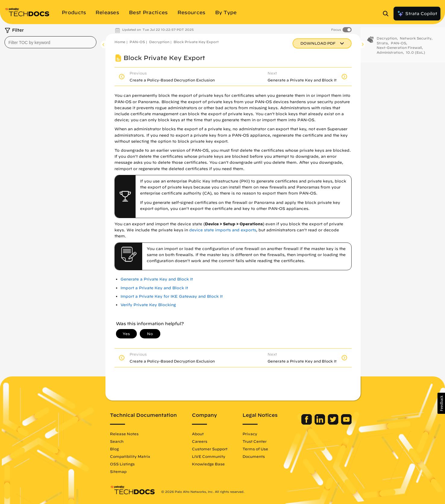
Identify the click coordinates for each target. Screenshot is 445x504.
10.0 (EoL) (415, 56)
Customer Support (210, 449)
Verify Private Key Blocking (148, 305)
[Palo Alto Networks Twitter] (334, 423)
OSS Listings (122, 464)
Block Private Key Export (196, 42)
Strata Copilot (417, 14)
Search (117, 441)
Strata (382, 46)
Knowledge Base (208, 464)
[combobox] (50, 42)
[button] (441, 403)
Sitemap (118, 471)
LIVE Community (209, 456)
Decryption (159, 42)
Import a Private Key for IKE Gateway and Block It (172, 296)
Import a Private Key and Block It (154, 288)
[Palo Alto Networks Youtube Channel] (346, 423)
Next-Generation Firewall (399, 51)
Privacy (250, 434)
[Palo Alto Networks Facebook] (307, 423)
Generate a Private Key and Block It (157, 279)
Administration (390, 56)
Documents (254, 456)
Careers (200, 441)
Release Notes (124, 434)
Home (120, 42)
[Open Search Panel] (387, 14)
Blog (114, 449)
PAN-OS (137, 42)
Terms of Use (255, 449)
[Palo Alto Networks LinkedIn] (320, 423)
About (198, 434)
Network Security (416, 41)
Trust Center (255, 441)
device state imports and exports (223, 230)
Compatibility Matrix (130, 456)
